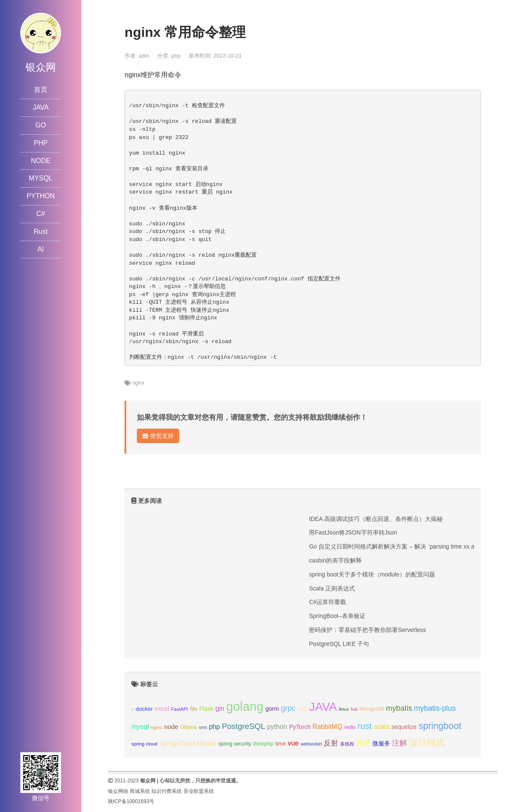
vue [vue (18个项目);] (294, 743)
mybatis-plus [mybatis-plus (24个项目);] (435, 708)
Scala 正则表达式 (332, 588)
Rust (41, 231)
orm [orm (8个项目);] (203, 727)
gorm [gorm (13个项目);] (272, 709)
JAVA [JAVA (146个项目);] (323, 707)
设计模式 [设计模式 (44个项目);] (427, 742)
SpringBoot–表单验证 (337, 616)
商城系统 (140, 791)
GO (41, 125)
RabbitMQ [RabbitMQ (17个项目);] (327, 727)
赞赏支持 (158, 436)
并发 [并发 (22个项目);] (363, 743)
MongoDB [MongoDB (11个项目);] (372, 709)
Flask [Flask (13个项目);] (206, 709)
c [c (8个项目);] (133, 709)
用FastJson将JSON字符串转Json (353, 532)
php (176, 56)
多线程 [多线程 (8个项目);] (347, 744)
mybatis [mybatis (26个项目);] (399, 708)
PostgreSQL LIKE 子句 (339, 644)
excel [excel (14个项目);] (162, 709)
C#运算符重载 (327, 602)
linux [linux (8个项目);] (344, 709)
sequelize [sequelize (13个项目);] (404, 727)
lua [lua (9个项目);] (354, 709)
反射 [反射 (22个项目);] (331, 743)
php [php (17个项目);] (214, 727)
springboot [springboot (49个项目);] (440, 726)
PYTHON (41, 196)
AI (40, 249)
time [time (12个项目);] (281, 744)
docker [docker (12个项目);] (144, 709)
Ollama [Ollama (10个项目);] (189, 727)
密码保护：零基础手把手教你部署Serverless (367, 630)
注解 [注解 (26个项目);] (399, 743)
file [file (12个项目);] (193, 709)
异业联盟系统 (199, 791)
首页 (41, 90)
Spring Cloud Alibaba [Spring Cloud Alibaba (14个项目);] (188, 743)
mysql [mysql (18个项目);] (140, 727)
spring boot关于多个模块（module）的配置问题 (372, 574)
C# (41, 214)
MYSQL (41, 178)
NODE (41, 161)
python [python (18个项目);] (277, 727)
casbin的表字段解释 (335, 560)
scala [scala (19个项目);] (382, 726)
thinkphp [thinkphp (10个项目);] (263, 744)
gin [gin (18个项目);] (220, 708)
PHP (41, 143)
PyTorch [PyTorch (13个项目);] (300, 727)
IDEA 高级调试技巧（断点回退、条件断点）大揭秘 (376, 519)
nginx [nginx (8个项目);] (157, 727)
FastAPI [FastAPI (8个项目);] (180, 709)
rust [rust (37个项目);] (365, 726)
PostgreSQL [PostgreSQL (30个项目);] (244, 726)
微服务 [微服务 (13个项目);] (381, 743)
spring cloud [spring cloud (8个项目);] (144, 744)
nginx (138, 383)
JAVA (41, 107)
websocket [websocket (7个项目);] (311, 744)
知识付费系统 (166, 791)
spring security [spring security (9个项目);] (235, 744)
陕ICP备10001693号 (131, 801)
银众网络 (118, 791)
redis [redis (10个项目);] (350, 727)
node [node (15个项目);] (171, 727)
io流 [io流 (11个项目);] (302, 709)
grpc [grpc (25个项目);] (288, 708)
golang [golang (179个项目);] (245, 706)
